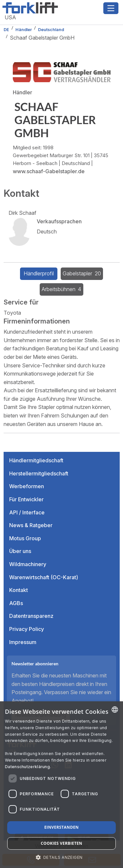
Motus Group (25, 538)
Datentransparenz (31, 616)
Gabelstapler (82, 273)
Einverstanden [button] (61, 827)
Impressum (23, 642)
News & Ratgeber (31, 525)
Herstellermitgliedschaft (39, 473)
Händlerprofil (39, 273)
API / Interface (27, 512)
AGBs (16, 603)
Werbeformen (27, 486)
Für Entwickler (26, 499)
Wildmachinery (28, 564)
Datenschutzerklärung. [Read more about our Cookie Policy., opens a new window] (28, 767)
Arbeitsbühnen (62, 289)
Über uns (20, 551)
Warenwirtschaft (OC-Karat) (44, 577)
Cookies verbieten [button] (61, 843)
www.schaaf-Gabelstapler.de (49, 171)
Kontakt (19, 590)
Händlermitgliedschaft (36, 460)
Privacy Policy (27, 629)
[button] (62, 857)
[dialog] (61, 785)
